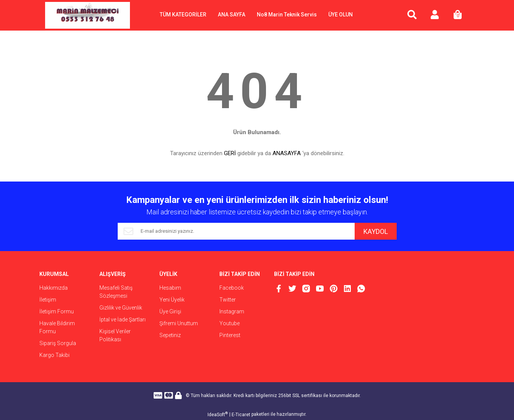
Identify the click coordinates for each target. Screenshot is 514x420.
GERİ (230, 153)
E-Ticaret (241, 415)
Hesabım (170, 288)
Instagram (232, 311)
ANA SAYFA (232, 15)
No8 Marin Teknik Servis (287, 15)
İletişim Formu (57, 311)
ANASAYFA (287, 153)
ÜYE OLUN (341, 15)
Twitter (228, 300)
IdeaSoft (218, 414)
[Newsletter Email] (236, 231)
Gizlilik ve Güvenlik (121, 308)
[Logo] (88, 15)
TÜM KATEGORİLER (183, 15)
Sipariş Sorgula (58, 343)
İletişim (48, 300)
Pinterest (230, 335)
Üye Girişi (170, 311)
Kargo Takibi (54, 355)
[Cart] (458, 15)
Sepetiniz (170, 335)
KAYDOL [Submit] (376, 231)
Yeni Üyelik (172, 300)
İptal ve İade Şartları (122, 319)
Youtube (229, 323)
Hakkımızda (54, 288)
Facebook (232, 288)
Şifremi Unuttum (179, 323)
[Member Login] (435, 15)
